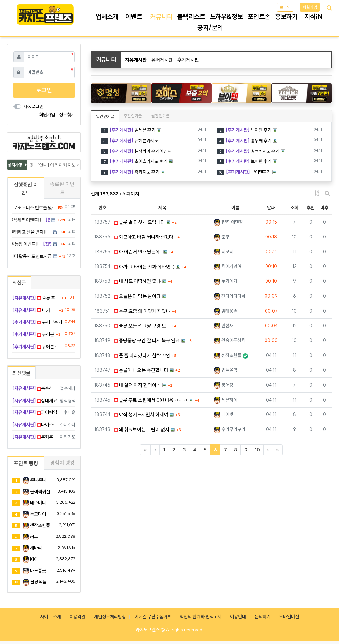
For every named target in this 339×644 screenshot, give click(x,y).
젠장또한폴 (40, 525)
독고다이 (38, 514)
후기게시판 (188, 60)
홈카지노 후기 (130, 172)
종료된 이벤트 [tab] (62, 188)
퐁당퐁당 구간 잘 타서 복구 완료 (147, 341)
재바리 (36, 548)
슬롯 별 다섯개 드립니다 (139, 222)
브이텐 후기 (244, 130)
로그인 (285, 7)
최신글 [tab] (19, 283)
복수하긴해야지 (35, 388)
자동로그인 (33, 107)
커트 (34, 537)
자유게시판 (136, 60)
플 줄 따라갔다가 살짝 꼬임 (142, 355)
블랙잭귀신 (40, 492)
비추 (324, 208)
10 (257, 450)
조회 (294, 208)
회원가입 (310, 7)
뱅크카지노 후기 (248, 151)
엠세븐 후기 (128, 130)
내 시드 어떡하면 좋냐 (137, 281)
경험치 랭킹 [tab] (62, 463)
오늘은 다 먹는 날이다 (137, 296)
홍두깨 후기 (244, 141)
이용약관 (77, 617)
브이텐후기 (244, 172)
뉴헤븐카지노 (129, 141)
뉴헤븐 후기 (37, 347)
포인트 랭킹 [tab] (26, 463)
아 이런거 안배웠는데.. (138, 252)
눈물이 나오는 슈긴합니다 (141, 370)
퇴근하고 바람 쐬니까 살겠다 (144, 237)
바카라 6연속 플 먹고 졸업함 (35, 310)
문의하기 (263, 617)
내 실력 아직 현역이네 (137, 385)
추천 (311, 208)
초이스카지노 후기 (134, 161)
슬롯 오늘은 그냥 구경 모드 (142, 326)
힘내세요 (35, 401)
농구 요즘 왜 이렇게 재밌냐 (142, 311)
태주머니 (38, 503)
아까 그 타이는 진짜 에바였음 (144, 267)
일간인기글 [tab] (105, 117)
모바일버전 (289, 617)
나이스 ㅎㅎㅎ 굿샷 (35, 425)
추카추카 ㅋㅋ (35, 437)
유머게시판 (162, 60)
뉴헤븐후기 (37, 322)
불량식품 (38, 582)
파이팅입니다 (37, 412)
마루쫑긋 (38, 571)
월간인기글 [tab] (160, 116)
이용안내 (238, 617)
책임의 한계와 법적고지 (201, 617)
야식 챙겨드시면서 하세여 (141, 415)
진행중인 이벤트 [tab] (26, 189)
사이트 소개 (50, 617)
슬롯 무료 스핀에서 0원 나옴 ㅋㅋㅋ (151, 400)
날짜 (271, 208)
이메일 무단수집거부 (153, 617)
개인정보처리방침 (110, 617)
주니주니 (38, 480)
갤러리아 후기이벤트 (136, 151)
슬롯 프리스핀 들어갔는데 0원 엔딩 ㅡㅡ (36, 298)
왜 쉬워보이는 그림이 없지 (142, 429)
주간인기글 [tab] (133, 116)
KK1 (34, 559)
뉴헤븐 (33, 334)
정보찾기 (67, 115)
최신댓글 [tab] (22, 373)
